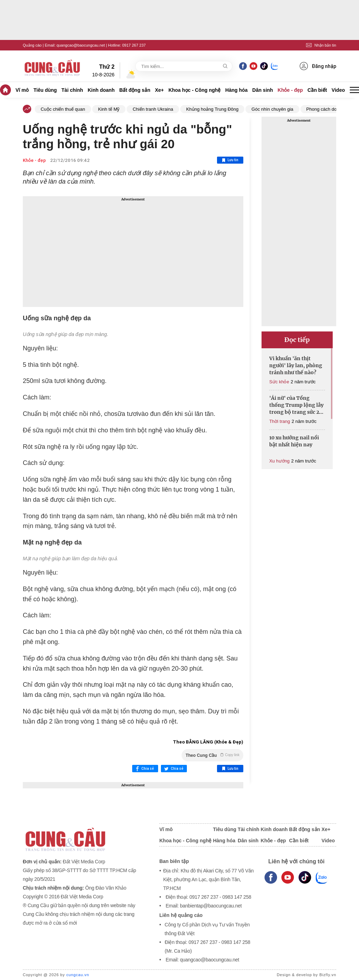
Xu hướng (279, 461)
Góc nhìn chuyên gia (272, 109)
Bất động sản (135, 90)
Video (338, 90)
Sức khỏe (279, 382)
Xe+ (159, 90)
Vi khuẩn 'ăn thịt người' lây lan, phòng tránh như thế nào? (296, 365)
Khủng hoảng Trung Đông (212, 109)
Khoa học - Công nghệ (194, 90)
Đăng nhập (318, 66)
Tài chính (72, 90)
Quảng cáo (32, 45)
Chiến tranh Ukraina (153, 109)
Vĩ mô (22, 90)
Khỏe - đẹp (290, 90)
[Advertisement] (133, 252)
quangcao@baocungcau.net (81, 45)
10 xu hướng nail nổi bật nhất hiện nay (294, 441)
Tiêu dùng (45, 90)
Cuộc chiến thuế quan (63, 109)
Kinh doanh (101, 90)
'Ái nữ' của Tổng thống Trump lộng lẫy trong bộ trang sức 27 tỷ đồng (296, 405)
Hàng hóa (237, 90)
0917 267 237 (134, 45)
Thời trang (280, 421)
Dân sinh (263, 90)
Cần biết (317, 90)
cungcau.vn (78, 975)
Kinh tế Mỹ (109, 109)
